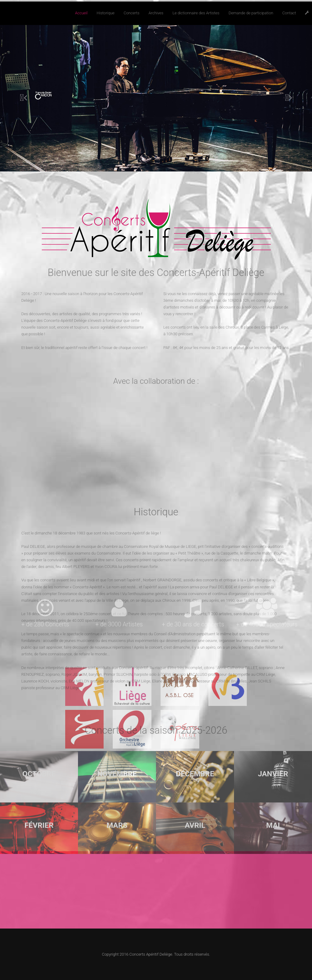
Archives (156, 13)
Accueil (81, 13)
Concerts (132, 13)
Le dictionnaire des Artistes (196, 13)
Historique (105, 13)
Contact (289, 13)
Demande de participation (251, 13)
